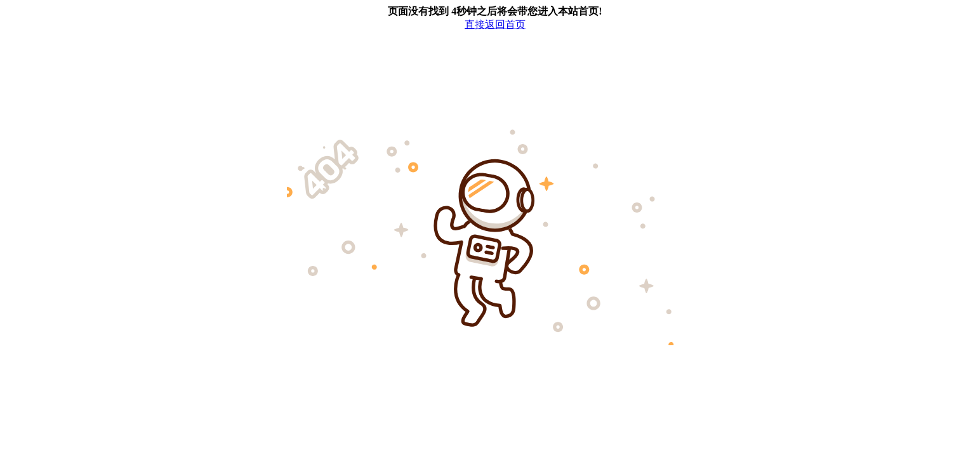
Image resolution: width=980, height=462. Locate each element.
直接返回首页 (495, 24)
